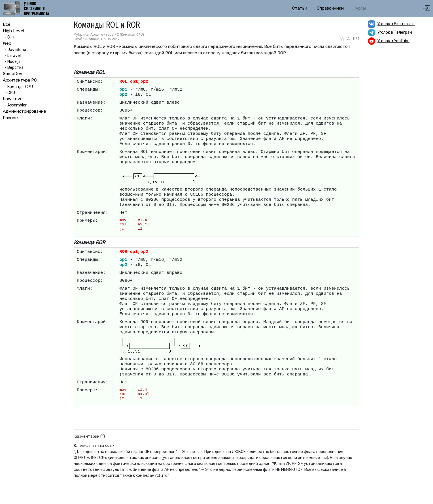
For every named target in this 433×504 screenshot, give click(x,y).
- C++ (9, 37)
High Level (13, 31)
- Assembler (15, 105)
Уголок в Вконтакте (396, 24)
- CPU (9, 93)
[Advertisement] (399, 137)
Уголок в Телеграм (395, 32)
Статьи (300, 8)
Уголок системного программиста (36, 9)
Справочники (330, 8)
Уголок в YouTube (393, 41)
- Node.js (12, 62)
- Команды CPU (18, 87)
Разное (10, 118)
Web (7, 43)
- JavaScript (15, 50)
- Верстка (13, 68)
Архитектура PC (20, 80)
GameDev (13, 74)
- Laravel (12, 56)
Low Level (13, 99)
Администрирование (25, 111)
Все (7, 24)
